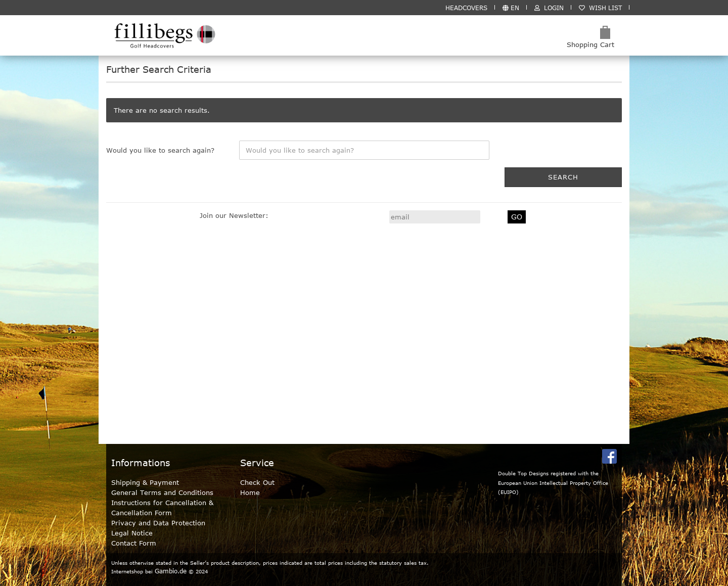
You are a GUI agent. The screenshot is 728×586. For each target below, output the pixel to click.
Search (563, 177)
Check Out (257, 482)
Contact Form (134, 543)
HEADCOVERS (466, 8)
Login (549, 8)
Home (250, 492)
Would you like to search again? (160, 150)
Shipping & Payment (145, 482)
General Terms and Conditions (162, 492)
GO (517, 217)
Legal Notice (132, 533)
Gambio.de (171, 571)
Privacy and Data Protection (158, 523)
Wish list (600, 8)
